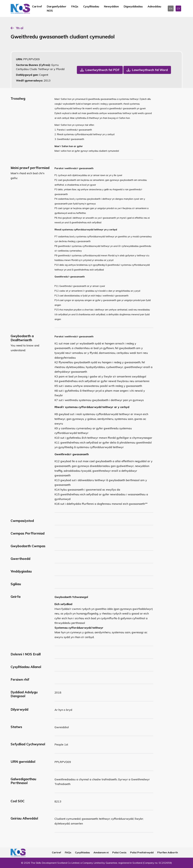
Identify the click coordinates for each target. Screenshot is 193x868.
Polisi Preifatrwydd (142, 852)
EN (171, 8)
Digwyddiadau (133, 6)
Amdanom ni (101, 852)
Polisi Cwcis (119, 852)
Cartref (37, 6)
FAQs (75, 6)
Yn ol (20, 28)
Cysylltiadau (91, 6)
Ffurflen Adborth (168, 852)
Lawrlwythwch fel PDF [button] (102, 70)
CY (178, 8)
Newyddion (111, 6)
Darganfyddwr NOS (57, 8)
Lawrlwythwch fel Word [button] (150, 70)
